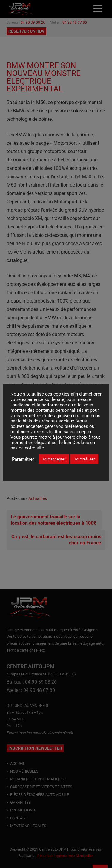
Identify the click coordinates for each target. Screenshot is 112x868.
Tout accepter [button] (54, 459)
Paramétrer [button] (23, 459)
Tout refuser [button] (84, 459)
